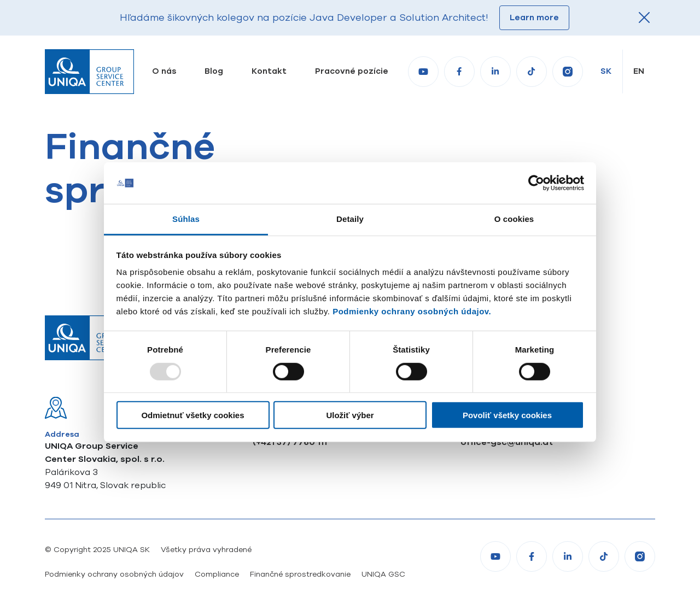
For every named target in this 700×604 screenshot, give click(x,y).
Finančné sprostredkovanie (300, 574)
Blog (214, 71)
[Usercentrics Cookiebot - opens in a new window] (536, 183)
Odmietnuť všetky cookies (192, 415)
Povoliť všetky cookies (507, 415)
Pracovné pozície (352, 71)
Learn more (534, 17)
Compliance (217, 574)
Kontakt (269, 71)
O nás (164, 71)
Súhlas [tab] (186, 219)
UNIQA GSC (383, 574)
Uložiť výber (350, 415)
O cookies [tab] (514, 219)
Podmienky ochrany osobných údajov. (412, 311)
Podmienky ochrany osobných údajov (114, 574)
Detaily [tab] (350, 219)
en (639, 71)
